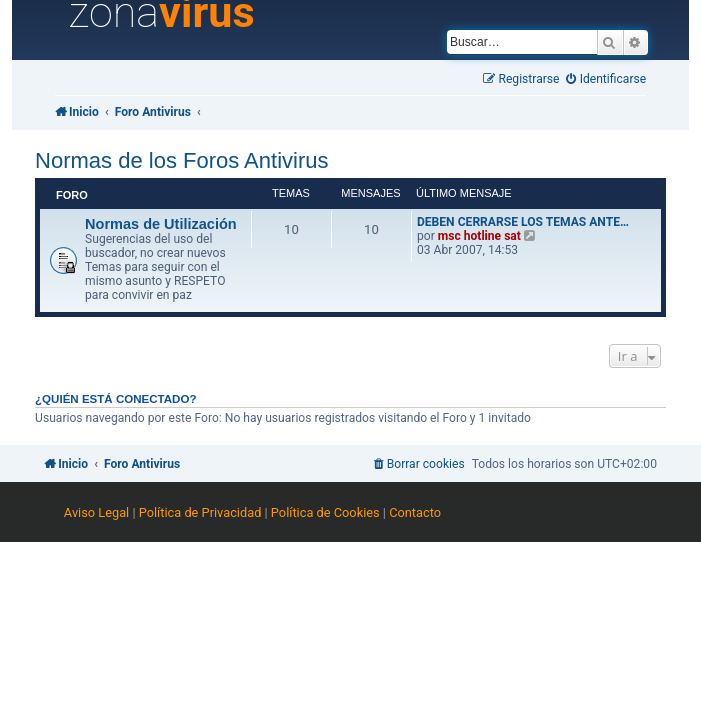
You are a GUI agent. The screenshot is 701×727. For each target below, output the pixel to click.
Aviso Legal (96, 512)
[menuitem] (606, 79)
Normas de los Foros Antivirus (181, 160)
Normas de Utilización (161, 224)
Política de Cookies (325, 512)
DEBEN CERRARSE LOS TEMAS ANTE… (523, 222)
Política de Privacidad (200, 512)
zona (162, 13)
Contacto (415, 512)
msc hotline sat (479, 236)
